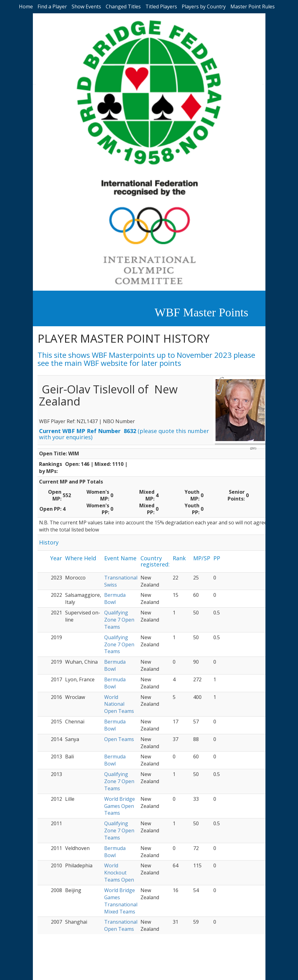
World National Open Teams (119, 704)
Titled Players (161, 7)
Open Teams (119, 739)
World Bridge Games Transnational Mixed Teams (121, 901)
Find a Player (52, 7)
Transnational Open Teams (121, 925)
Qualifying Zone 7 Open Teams (119, 620)
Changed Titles (123, 7)
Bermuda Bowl (115, 598)
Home (26, 7)
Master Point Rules (253, 7)
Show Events (86, 7)
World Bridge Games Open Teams (120, 806)
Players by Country (204, 7)
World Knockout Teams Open (119, 873)
